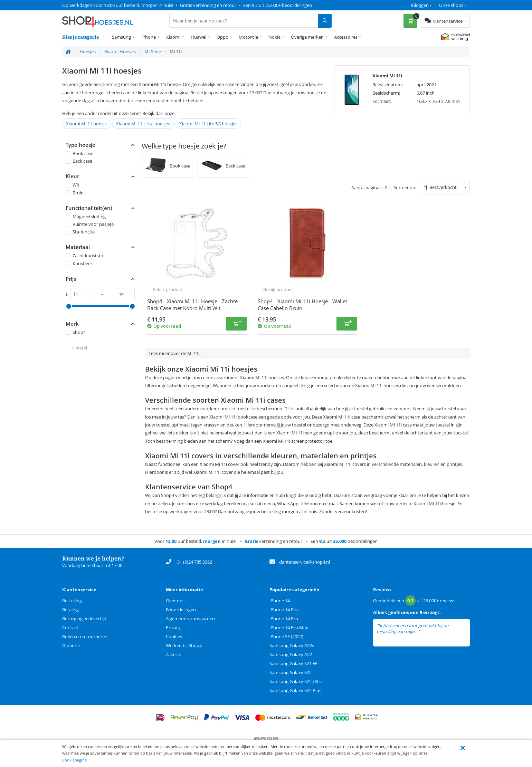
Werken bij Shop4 (184, 645)
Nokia (274, 37)
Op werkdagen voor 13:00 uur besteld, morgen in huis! (118, 5)
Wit (73, 185)
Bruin (75, 193)
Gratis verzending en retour (208, 5)
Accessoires (346, 37)
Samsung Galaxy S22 (291, 672)
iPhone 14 (280, 601)
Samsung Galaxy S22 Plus (295, 690)
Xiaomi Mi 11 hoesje (86, 124)
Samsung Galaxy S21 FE (293, 663)
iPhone (149, 37)
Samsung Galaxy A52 (291, 654)
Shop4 (76, 332)
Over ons (175, 601)
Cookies (174, 636)
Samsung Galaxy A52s (292, 645)
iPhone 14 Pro (284, 619)
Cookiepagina (74, 760)
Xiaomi (173, 37)
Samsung (121, 37)
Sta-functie (80, 232)
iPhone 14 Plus (284, 610)
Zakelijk (173, 654)
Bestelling (72, 601)
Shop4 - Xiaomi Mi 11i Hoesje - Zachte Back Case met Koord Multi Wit (192, 305)
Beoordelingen (181, 610)
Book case (79, 153)
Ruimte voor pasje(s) (90, 224)
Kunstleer (79, 263)
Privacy (173, 627)
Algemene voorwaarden (190, 619)
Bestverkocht (443, 187)
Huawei (198, 37)
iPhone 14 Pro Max (289, 627)
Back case (79, 161)
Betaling (70, 610)
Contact (70, 627)
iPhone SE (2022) (286, 636)
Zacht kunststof (85, 256)
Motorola (248, 37)
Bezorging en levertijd (84, 619)
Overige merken (307, 37)
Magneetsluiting (86, 217)
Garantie (71, 645)
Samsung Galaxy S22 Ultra (296, 681)
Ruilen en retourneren (85, 636)
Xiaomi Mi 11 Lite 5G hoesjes (208, 124)
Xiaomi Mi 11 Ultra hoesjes (143, 124)
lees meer (430, 632)
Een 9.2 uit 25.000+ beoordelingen (278, 5)
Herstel (80, 348)
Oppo (222, 37)
